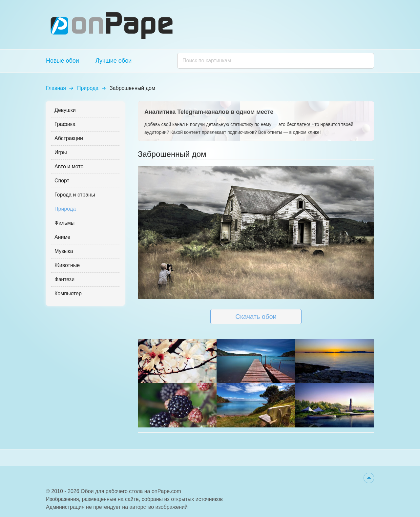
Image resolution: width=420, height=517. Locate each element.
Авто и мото (69, 166)
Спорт (62, 181)
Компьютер (68, 293)
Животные (67, 265)
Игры (61, 152)
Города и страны (75, 195)
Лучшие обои (114, 61)
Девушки (65, 110)
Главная (56, 88)
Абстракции (69, 138)
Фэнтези (64, 279)
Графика (65, 124)
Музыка (64, 251)
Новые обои (63, 61)
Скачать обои (256, 317)
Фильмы (64, 223)
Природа (88, 88)
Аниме (62, 237)
